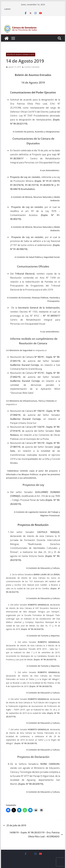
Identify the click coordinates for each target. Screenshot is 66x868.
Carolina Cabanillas (32, 67)
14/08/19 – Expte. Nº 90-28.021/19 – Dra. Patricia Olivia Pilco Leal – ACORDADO (36, 834)
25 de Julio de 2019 (15, 825)
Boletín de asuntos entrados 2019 (21, 55)
